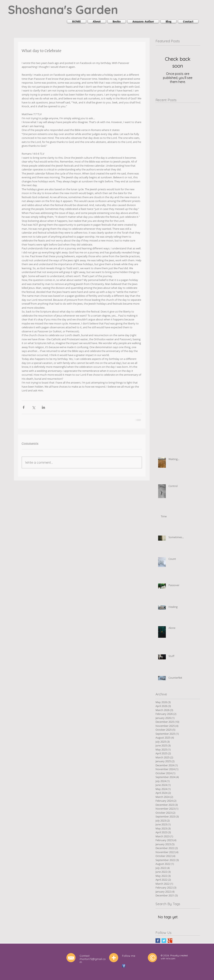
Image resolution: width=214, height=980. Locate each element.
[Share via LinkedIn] (43, 407)
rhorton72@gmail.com (93, 961)
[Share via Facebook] (24, 407)
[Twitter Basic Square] (164, 941)
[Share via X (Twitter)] (34, 407)
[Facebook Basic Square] (158, 941)
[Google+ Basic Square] (170, 941)
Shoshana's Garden (63, 10)
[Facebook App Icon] (124, 966)
